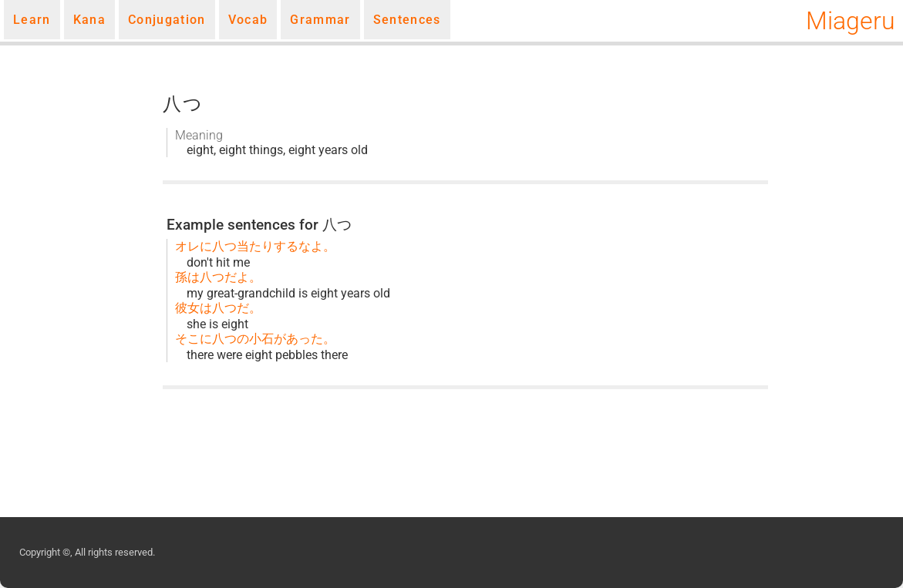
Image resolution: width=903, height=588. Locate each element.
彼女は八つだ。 (218, 308)
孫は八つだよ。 (218, 277)
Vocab (248, 20)
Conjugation (167, 20)
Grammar (320, 20)
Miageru (851, 21)
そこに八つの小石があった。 (255, 339)
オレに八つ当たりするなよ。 (255, 246)
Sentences (407, 20)
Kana (89, 20)
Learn (32, 20)
